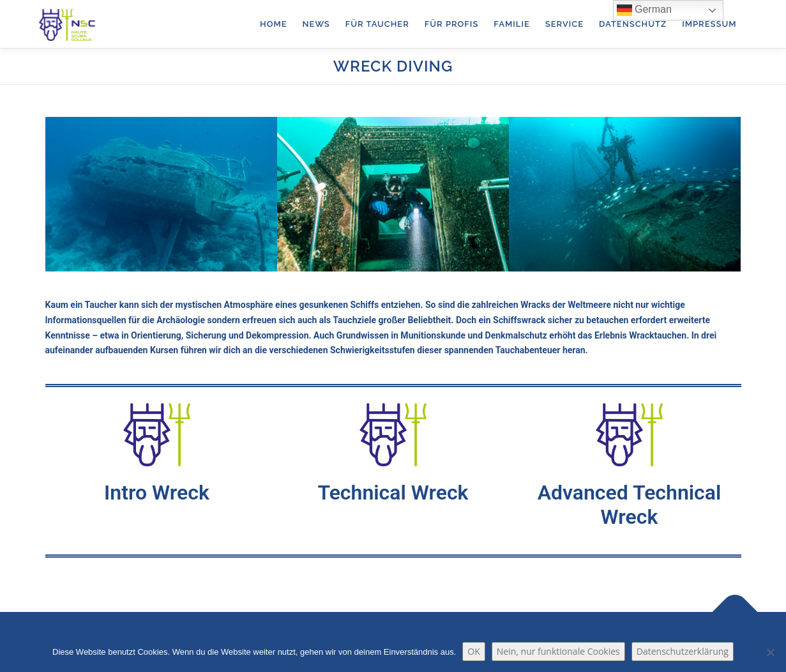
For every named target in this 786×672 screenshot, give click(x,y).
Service (564, 24)
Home (274, 24)
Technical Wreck (393, 493)
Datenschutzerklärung (683, 651)
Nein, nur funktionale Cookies (558, 651)
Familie (511, 24)
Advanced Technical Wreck (630, 505)
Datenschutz (633, 24)
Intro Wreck (157, 493)
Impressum (709, 24)
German (644, 10)
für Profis (452, 24)
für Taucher (377, 24)
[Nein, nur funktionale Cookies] (770, 652)
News (316, 24)
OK (473, 651)
